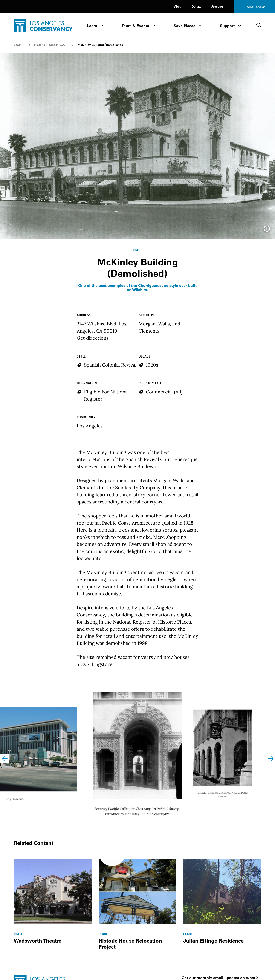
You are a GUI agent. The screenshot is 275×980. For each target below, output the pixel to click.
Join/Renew (255, 7)
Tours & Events (135, 26)
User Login (218, 6)
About (178, 6)
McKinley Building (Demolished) (101, 45)
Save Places (184, 26)
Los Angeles (90, 426)
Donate (197, 6)
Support (227, 26)
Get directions (93, 338)
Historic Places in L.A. (50, 45)
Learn (92, 26)
